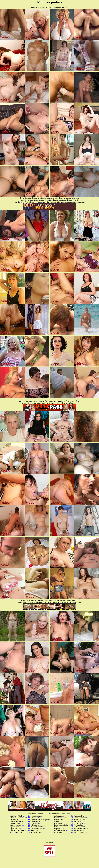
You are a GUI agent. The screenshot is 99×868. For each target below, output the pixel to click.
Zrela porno (35, 823)
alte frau (57, 821)
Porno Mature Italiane (62, 825)
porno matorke (17, 825)
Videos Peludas (79, 820)
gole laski (34, 818)
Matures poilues (60, 830)
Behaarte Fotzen (18, 832)
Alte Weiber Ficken (37, 829)
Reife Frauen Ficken (61, 818)
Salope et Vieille (17, 816)
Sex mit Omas (36, 832)
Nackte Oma (59, 820)
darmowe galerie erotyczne (40, 820)
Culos (56, 827)
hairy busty (15, 820)
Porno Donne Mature (81, 829)
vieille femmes (16, 823)
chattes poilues (79, 816)
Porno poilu (78, 825)
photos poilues (79, 827)
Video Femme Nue (18, 821)
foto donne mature (18, 830)
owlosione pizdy (36, 816)
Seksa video (59, 816)
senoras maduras (80, 818)
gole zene (34, 825)
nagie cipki (58, 832)
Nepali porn (58, 829)
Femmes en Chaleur (18, 818)
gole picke (15, 829)
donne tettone (36, 821)
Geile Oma (34, 830)
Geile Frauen (59, 823)
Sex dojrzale (78, 830)
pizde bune (15, 827)
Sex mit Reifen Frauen (39, 827)
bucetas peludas (80, 832)
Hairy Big (77, 821)
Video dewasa (79, 823)
